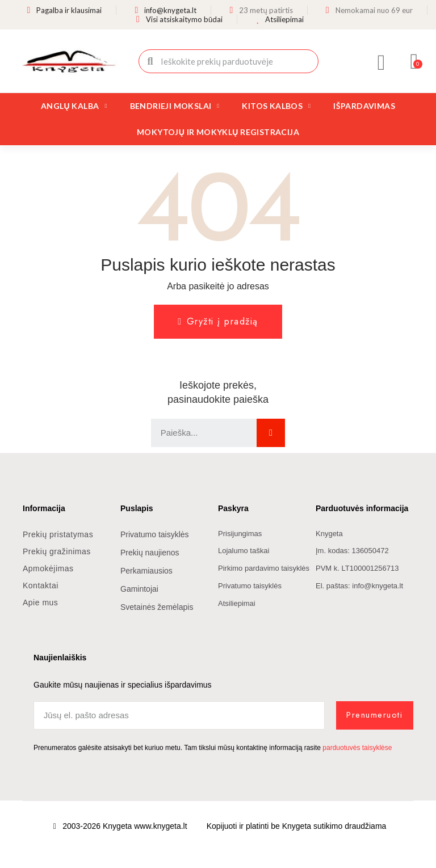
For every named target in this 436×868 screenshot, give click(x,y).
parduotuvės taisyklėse (357, 748)
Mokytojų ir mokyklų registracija (218, 132)
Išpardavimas (364, 106)
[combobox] (229, 61)
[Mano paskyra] (381, 62)
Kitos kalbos (276, 106)
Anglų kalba (74, 106)
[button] (415, 61)
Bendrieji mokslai (175, 106)
